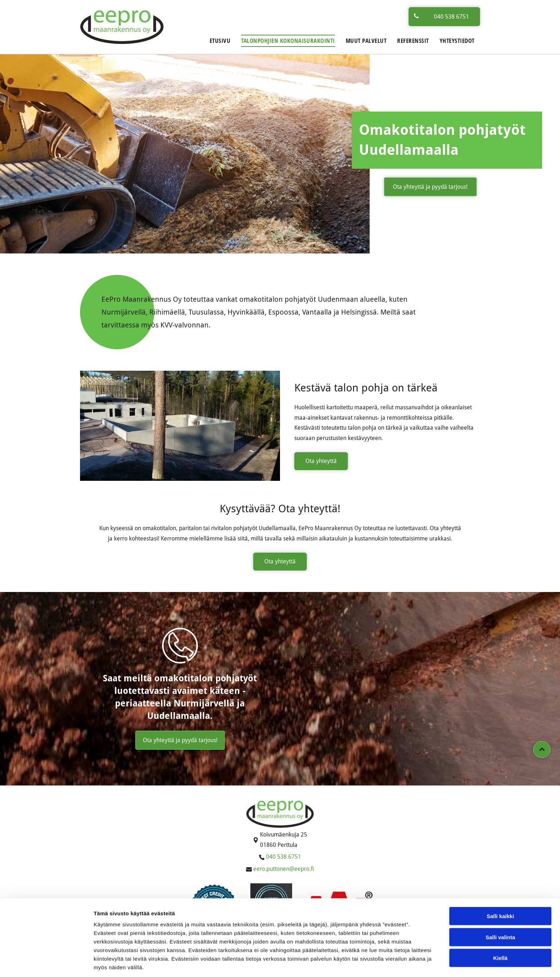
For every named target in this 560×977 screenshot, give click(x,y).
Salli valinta (501, 910)
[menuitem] (220, 41)
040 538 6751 (284, 857)
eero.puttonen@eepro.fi (284, 869)
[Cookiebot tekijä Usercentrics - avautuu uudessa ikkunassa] (46, 963)
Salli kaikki (501, 889)
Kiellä (500, 930)
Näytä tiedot (382, 963)
